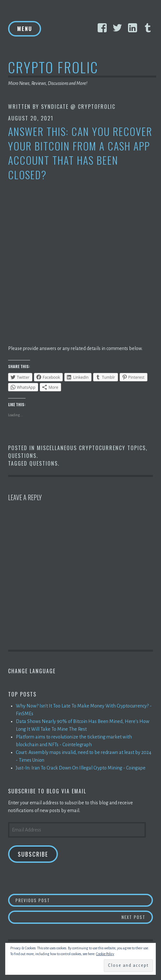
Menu (25, 29)
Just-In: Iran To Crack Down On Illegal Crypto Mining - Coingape (81, 768)
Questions (22, 456)
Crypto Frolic (53, 67)
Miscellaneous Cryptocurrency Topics (91, 448)
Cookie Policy (105, 954)
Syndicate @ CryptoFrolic (78, 107)
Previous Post (84, 900)
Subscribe (33, 854)
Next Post (137, 917)
